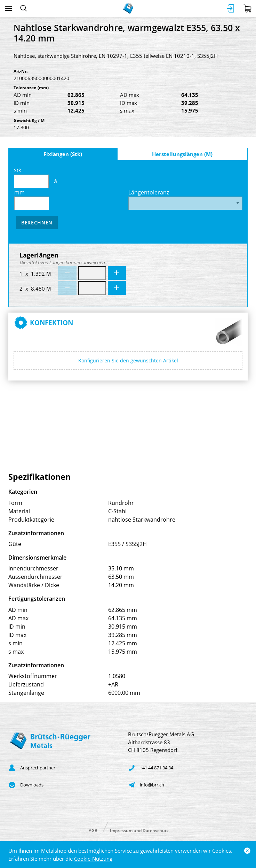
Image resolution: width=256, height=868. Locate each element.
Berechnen (37, 222)
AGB (93, 830)
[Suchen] (23, 8)
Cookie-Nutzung (93, 859)
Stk (31, 178)
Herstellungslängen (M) (182, 154)
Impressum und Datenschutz (139, 830)
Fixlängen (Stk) (63, 154)
